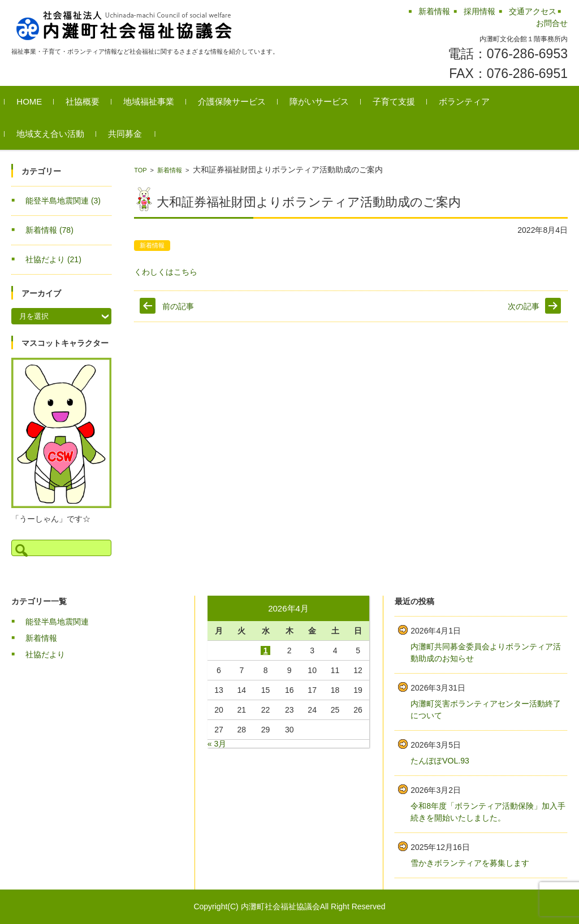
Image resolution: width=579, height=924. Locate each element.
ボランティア (471, 101)
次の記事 (524, 306)
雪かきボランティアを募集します (470, 863)
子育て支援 (401, 101)
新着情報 (170, 170)
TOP (140, 170)
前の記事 (178, 306)
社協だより (53, 259)
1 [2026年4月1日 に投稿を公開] (266, 650)
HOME (36, 101)
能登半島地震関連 (63, 201)
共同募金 (132, 134)
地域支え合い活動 (57, 134)
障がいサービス (326, 101)
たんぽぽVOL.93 (440, 761)
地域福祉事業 (155, 101)
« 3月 (217, 744)
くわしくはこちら (166, 272)
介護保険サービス (239, 101)
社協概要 (89, 101)
